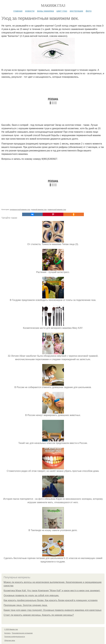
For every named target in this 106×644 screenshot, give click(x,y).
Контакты (7, 633)
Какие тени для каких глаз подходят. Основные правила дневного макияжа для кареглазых (53, 610)
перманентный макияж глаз (20, 209)
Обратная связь (10, 640)
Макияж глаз (53, 6)
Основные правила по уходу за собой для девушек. (31, 595)
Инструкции (76, 11)
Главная (18, 11)
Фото (89, 11)
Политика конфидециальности (15, 637)
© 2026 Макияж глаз (11, 629)
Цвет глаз (62, 11)
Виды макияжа (45, 11)
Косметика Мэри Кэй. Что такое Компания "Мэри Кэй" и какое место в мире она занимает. (52, 591)
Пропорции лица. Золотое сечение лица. (26, 605)
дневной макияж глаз (39, 209)
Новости (30, 11)
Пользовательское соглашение (22, 633)
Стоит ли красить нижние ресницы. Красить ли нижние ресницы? (39, 615)
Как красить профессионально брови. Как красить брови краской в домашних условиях (51, 600)
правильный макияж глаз (57, 209)
